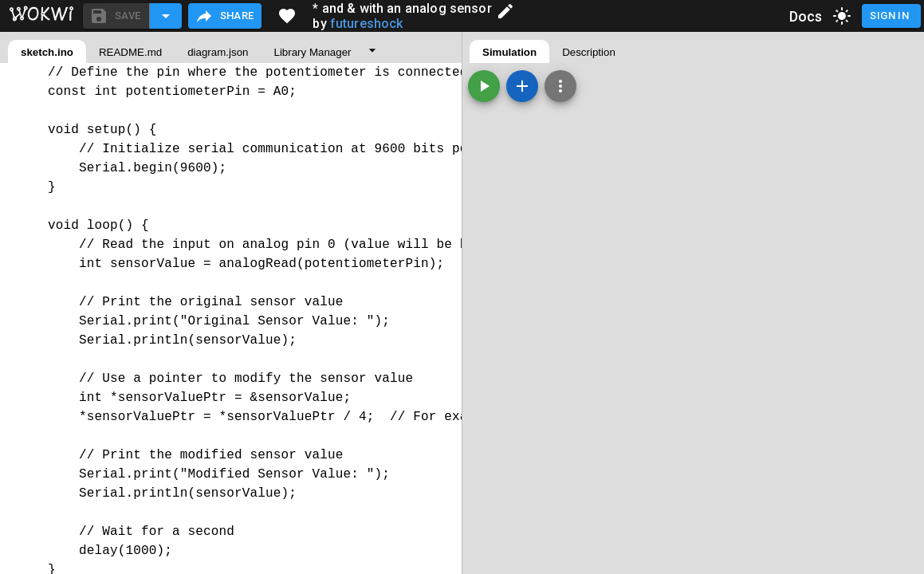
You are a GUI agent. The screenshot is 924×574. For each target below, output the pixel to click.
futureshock (367, 24)
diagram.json (218, 52)
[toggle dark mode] (842, 16)
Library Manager (312, 52)
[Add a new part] (522, 86)
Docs (806, 16)
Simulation (509, 52)
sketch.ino (47, 52)
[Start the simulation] (484, 86)
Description (589, 52)
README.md (130, 52)
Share (224, 16)
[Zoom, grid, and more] (560, 86)
